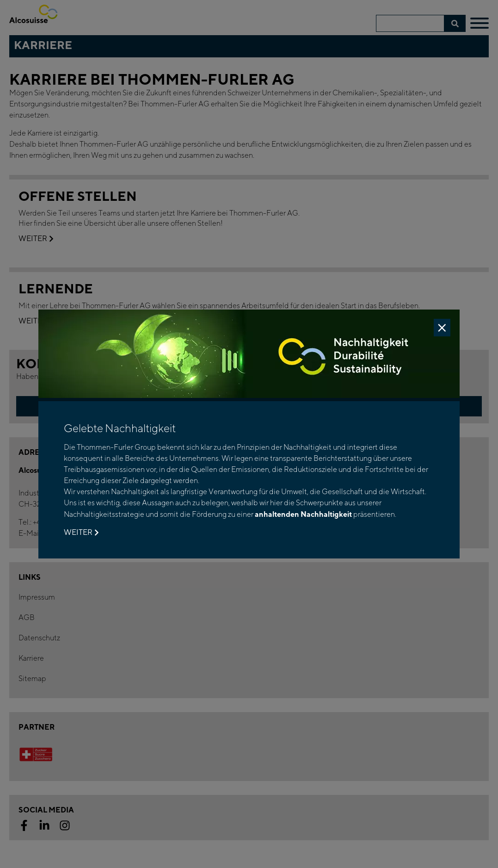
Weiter (81, 533)
